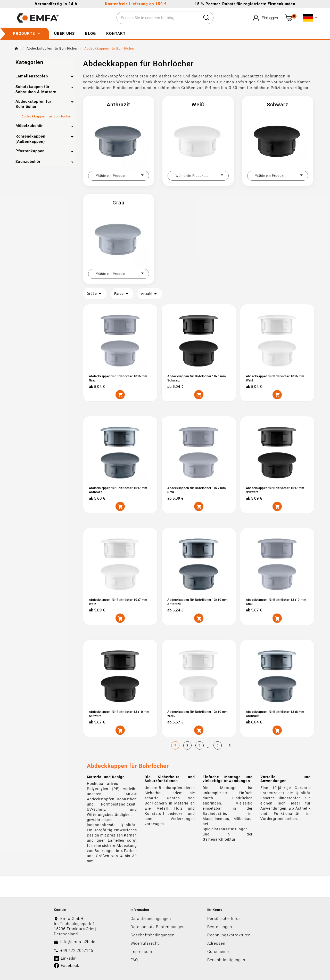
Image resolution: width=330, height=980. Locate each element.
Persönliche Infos (224, 919)
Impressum (141, 952)
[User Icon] (265, 18)
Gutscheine (218, 952)
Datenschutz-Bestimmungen (158, 927)
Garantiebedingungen (151, 919)
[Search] (206, 18)
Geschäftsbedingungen (152, 935)
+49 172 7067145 (77, 951)
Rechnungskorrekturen (229, 935)
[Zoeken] (158, 18)
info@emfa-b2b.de (78, 942)
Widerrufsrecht (145, 943)
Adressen (216, 943)
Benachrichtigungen (226, 960)
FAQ (134, 960)
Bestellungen (220, 927)
